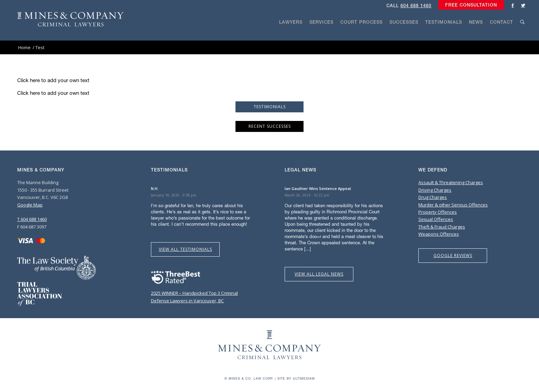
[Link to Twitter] (523, 5)
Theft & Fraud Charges (442, 227)
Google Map (30, 205)
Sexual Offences (436, 219)
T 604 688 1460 (32, 219)
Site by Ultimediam (296, 378)
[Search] (522, 35)
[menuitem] (469, 5)
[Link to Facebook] (513, 5)
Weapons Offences (439, 234)
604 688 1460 (416, 6)
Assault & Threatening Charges (451, 182)
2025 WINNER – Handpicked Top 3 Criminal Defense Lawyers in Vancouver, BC (194, 293)
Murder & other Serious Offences (453, 205)
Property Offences (438, 212)
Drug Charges (433, 197)
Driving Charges (435, 190)
